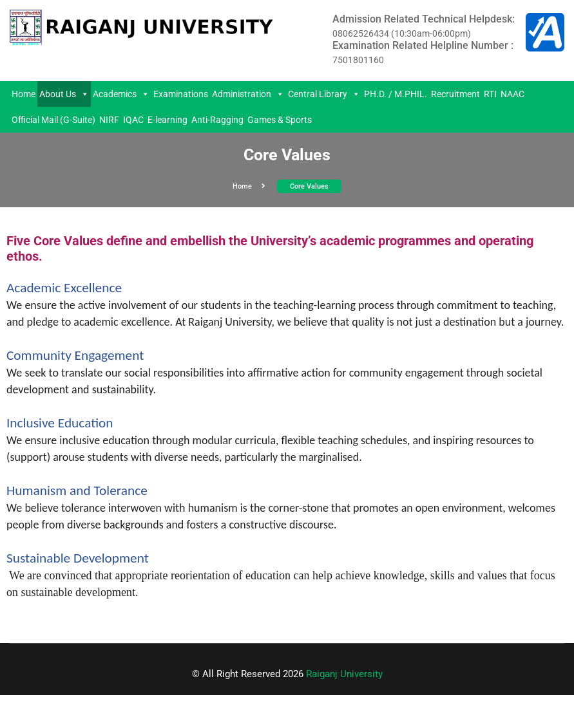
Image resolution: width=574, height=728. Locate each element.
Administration (248, 94)
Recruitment (455, 94)
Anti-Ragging (217, 120)
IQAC (133, 120)
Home (24, 94)
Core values (309, 186)
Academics (121, 94)
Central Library (324, 94)
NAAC (512, 94)
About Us (64, 94)
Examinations (181, 94)
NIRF (109, 120)
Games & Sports (280, 120)
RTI (490, 94)
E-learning (167, 120)
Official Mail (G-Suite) (53, 120)
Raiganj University (344, 674)
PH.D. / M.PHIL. (396, 94)
